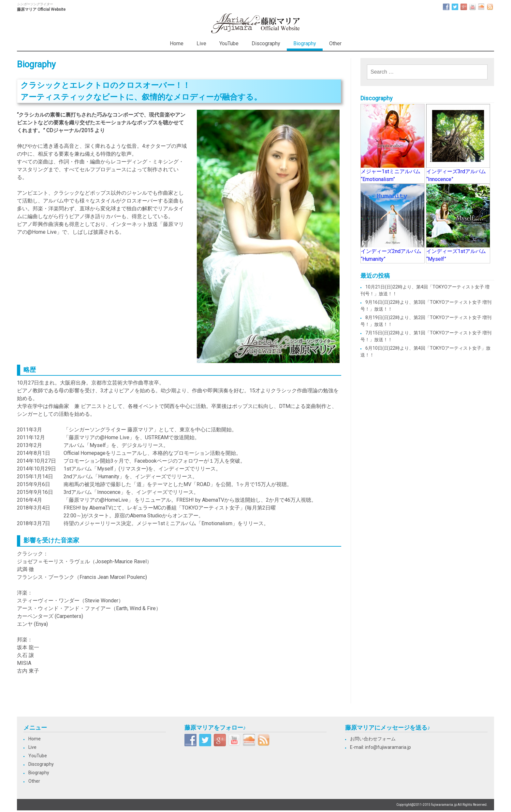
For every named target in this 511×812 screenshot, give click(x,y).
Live (201, 43)
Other (335, 43)
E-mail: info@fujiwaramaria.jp (380, 747)
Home (177, 43)
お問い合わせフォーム (373, 739)
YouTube (229, 43)
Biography (305, 43)
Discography (266, 43)
